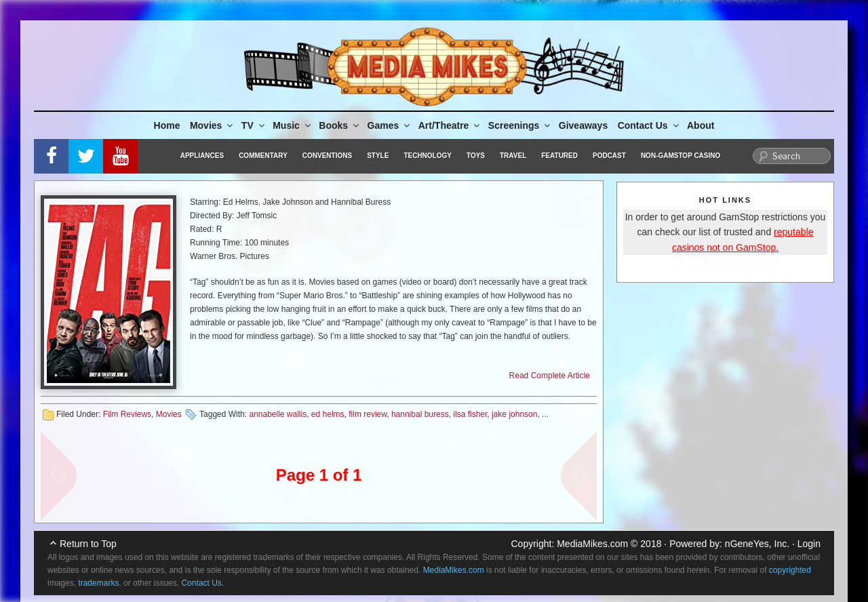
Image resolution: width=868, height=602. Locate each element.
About (701, 125)
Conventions (327, 156)
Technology (428, 156)
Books (340, 125)
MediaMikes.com (592, 544)
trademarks (98, 583)
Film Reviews (127, 414)
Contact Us (649, 125)
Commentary (263, 156)
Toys (476, 156)
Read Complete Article (550, 376)
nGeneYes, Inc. (757, 544)
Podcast (609, 156)
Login (809, 544)
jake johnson (514, 414)
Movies (212, 125)
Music (293, 125)
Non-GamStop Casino (680, 156)
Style (378, 156)
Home (167, 125)
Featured (559, 156)
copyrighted (790, 570)
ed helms (328, 414)
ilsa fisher (470, 414)
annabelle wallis (278, 414)
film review (368, 414)
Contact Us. (202, 583)
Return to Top (88, 544)
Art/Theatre (450, 125)
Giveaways (583, 125)
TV (254, 125)
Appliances (202, 156)
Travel (513, 156)
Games (390, 125)
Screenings (520, 125)
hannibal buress (420, 414)
